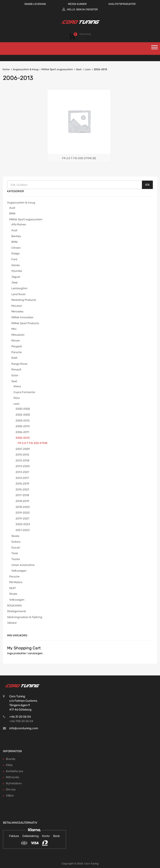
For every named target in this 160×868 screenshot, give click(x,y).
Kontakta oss (15, 771)
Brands (11, 759)
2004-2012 (23, 421)
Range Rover (19, 364)
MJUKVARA (15, 606)
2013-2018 (22, 460)
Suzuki (16, 548)
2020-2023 (23, 524)
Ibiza (17, 398)
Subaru (16, 542)
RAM (14, 358)
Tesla (15, 553)
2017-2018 (22, 495)
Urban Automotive (23, 565)
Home (6, 69)
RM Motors (16, 582)
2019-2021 (22, 519)
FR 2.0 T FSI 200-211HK (33, 443)
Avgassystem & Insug (26, 69)
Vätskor (12, 623)
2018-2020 (23, 507)
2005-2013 (23, 426)
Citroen (16, 248)
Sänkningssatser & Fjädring (25, 617)
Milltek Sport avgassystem (57, 69)
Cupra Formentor (24, 392)
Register (92, 9)
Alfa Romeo (19, 224)
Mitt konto (13, 777)
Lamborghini (19, 288)
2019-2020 (23, 513)
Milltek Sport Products (25, 323)
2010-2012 (22, 455)
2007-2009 (23, 449)
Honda (15, 265)
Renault (16, 369)
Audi (12, 208)
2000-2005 (23, 409)
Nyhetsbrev (14, 783)
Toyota (16, 559)
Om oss (11, 789)
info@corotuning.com (24, 728)
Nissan (16, 340)
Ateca (17, 386)
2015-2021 (22, 489)
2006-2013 (23, 438)
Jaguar (16, 277)
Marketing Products (24, 300)
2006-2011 (22, 432)
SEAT (13, 588)
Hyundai (17, 271)
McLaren (17, 306)
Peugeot (17, 346)
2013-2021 (22, 472)
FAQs (9, 765)
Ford (14, 259)
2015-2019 (22, 484)
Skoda (15, 536)
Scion (15, 375)
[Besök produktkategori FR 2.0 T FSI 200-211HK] (79, 156)
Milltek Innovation (22, 317)
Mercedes (17, 311)
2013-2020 (23, 466)
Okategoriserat (17, 611)
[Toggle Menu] (155, 49)
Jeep (15, 282)
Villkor (10, 796)
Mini (14, 329)
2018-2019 (22, 501)
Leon (88, 69)
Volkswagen (19, 571)
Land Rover (19, 294)
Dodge (15, 253)
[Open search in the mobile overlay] (80, 185)
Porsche (17, 352)
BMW (12, 213)
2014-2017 (22, 478)
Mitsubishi (18, 335)
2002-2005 (23, 415)
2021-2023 (23, 530)
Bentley (16, 236)
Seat (79, 69)
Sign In (80, 9)
